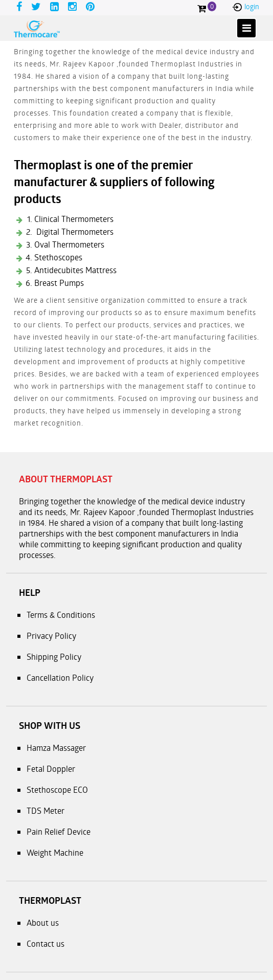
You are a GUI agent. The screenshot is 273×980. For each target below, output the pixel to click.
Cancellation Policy (60, 677)
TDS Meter (45, 810)
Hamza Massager (56, 748)
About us (43, 922)
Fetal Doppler (51, 769)
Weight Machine (55, 852)
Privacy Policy (51, 636)
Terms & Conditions (61, 615)
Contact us (45, 943)
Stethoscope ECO (57, 789)
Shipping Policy (54, 656)
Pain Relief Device (59, 831)
